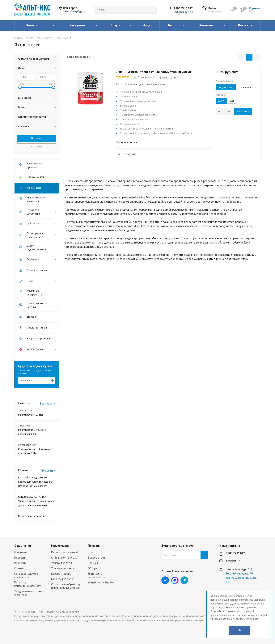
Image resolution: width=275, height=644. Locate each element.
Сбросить (37, 147)
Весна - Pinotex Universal (32, 516)
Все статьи (48, 471)
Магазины (21, 552)
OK (239, 630)
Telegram (184, 580)
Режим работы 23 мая (31, 415)
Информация (60, 546)
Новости (20, 558)
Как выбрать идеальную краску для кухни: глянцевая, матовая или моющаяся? (35, 482)
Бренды (93, 563)
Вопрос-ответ (97, 558)
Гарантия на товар (63, 579)
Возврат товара (61, 574)
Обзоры (93, 568)
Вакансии (20, 563)
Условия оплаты (61, 563)
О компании (23, 546)
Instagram (175, 580)
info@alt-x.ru (233, 561)
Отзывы (19, 568)
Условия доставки (63, 568)
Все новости (47, 404)
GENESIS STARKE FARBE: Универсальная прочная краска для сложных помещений (37, 501)
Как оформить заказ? (65, 552)
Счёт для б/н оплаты (64, 558)
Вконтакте (165, 580)
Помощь (94, 546)
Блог (91, 552)
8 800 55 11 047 (183, 8)
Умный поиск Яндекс (101, 583)
